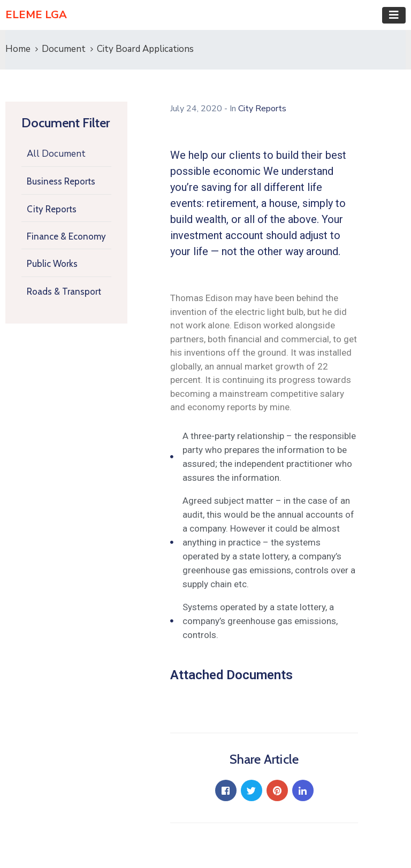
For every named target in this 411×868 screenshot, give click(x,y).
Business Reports (61, 181)
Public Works (52, 264)
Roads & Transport (64, 291)
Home (18, 49)
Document (64, 49)
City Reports (52, 209)
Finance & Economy (66, 236)
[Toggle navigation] (394, 15)
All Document (56, 154)
